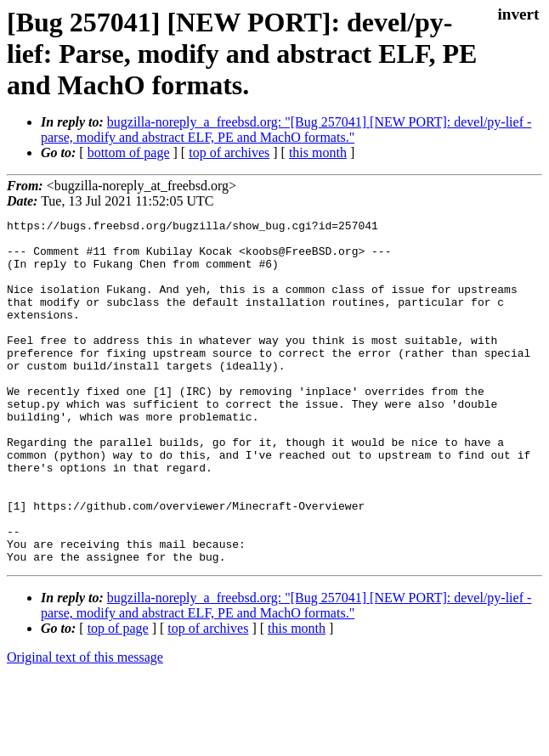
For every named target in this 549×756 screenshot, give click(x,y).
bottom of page (129, 152)
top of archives (229, 152)
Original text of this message (85, 726)
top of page (118, 697)
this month (318, 152)
